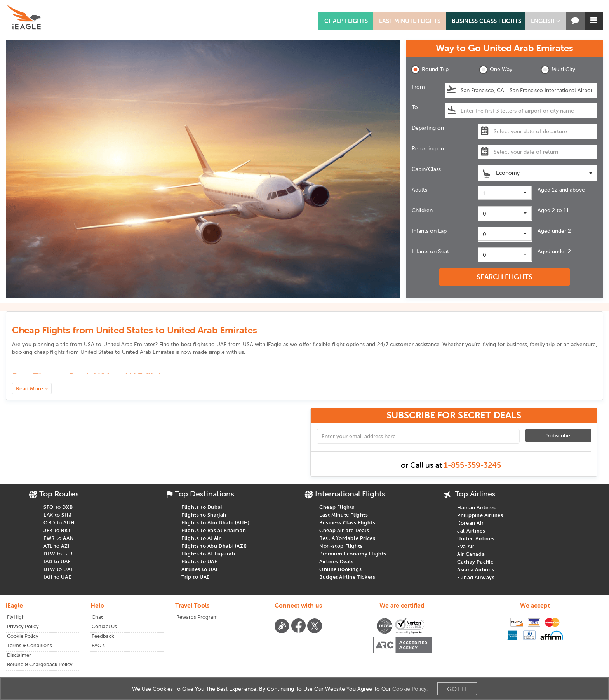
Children (422, 210)
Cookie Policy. (410, 689)
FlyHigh (16, 617)
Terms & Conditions (30, 645)
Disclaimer (19, 655)
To (415, 107)
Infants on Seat (430, 251)
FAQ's (98, 645)
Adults (419, 190)
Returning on (428, 148)
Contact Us (104, 626)
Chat (97, 617)
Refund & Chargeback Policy (40, 664)
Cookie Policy (23, 636)
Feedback (103, 636)
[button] (545, 21)
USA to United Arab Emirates (120, 344)
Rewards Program (197, 617)
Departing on (428, 128)
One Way (496, 70)
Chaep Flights (346, 21)
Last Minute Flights (410, 21)
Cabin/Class (426, 169)
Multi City (558, 70)
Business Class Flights (486, 21)
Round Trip (430, 70)
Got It (457, 689)
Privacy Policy (23, 626)
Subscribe (558, 435)
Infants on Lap (429, 231)
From (418, 87)
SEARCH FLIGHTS (505, 277)
